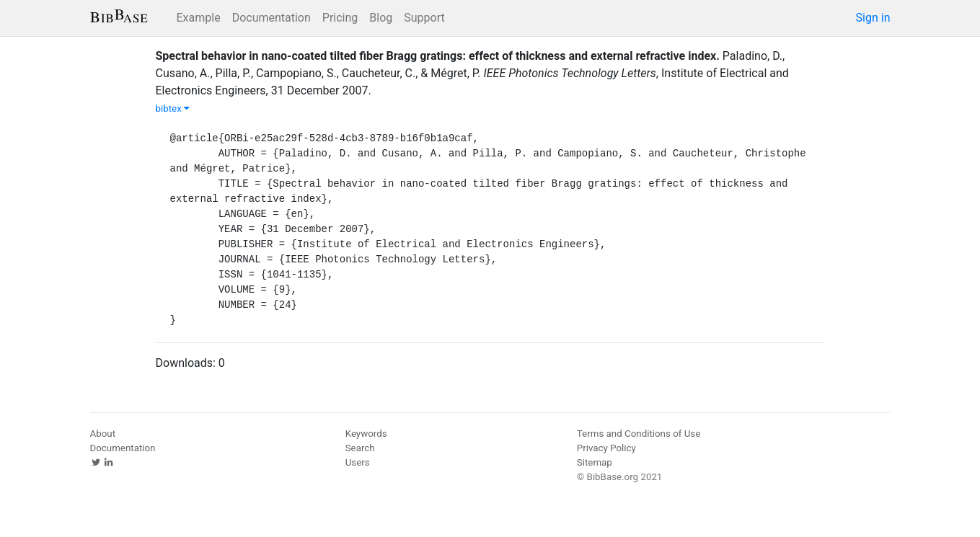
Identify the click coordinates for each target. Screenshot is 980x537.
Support (424, 18)
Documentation (272, 18)
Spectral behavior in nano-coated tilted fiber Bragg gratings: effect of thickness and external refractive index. (438, 56)
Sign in (873, 18)
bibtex (173, 108)
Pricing (340, 18)
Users (358, 462)
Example (199, 18)
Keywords (366, 434)
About (103, 434)
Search (360, 448)
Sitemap (595, 462)
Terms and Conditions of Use (639, 434)
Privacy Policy (606, 448)
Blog (381, 18)
